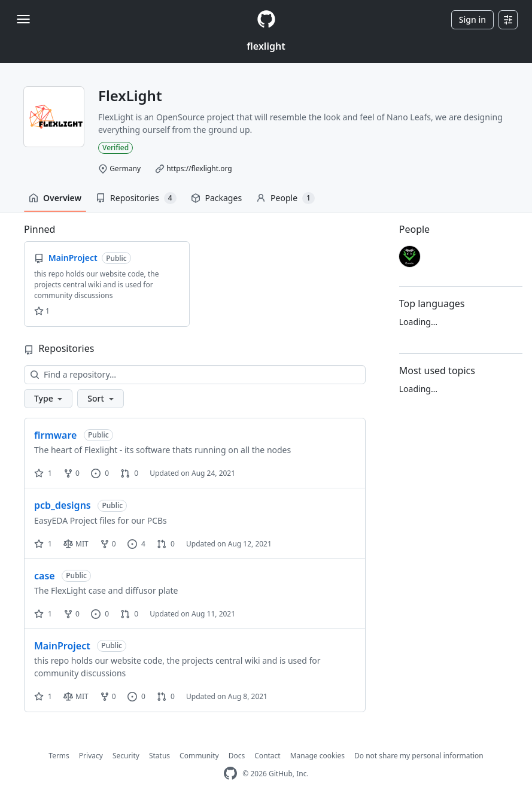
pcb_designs (63, 505)
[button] (48, 399)
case (45, 576)
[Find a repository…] (195, 375)
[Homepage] (266, 19)
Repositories (136, 198)
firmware (55, 435)
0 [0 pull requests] (129, 473)
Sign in (472, 19)
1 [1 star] (43, 473)
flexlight (266, 46)
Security (126, 756)
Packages (217, 198)
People (285, 198)
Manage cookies (317, 756)
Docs (237, 756)
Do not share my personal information (419, 756)
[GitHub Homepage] (230, 774)
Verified (115, 148)
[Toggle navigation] (23, 19)
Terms (59, 756)
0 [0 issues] (100, 473)
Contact (267, 756)
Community (199, 756)
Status (159, 756)
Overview (55, 198)
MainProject (62, 646)
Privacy (91, 756)
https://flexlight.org (199, 168)
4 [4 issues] (136, 544)
